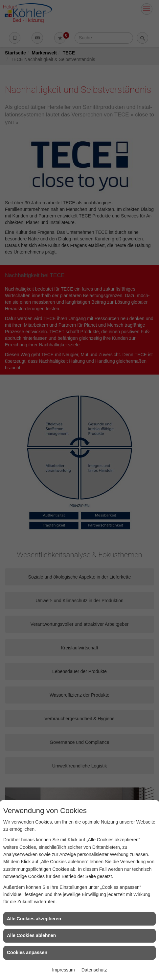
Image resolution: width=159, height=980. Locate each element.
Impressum (63, 970)
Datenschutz (94, 970)
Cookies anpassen (27, 952)
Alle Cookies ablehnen (31, 935)
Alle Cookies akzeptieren (34, 919)
